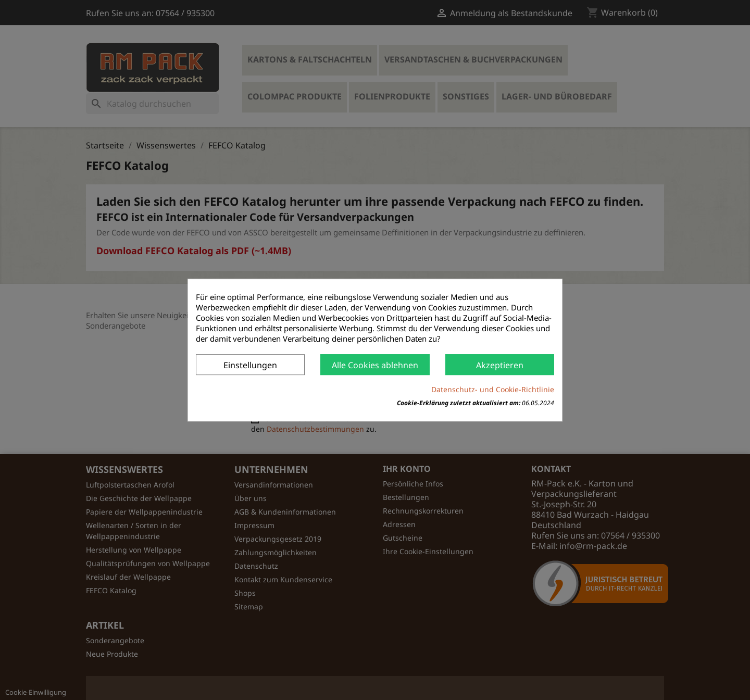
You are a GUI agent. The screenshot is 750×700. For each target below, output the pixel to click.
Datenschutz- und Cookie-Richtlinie (493, 389)
